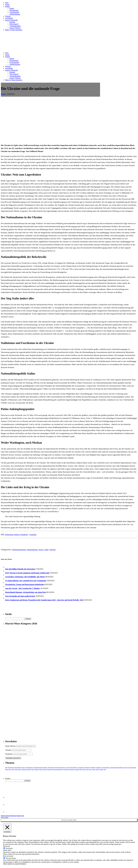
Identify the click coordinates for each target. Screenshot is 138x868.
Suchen (8, 779)
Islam (125, 767)
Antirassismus (51, 767)
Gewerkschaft (14, 12)
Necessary (9, 848)
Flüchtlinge (93, 767)
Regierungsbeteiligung (58, 769)
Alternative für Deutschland (14, 767)
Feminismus (87, 767)
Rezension (72, 769)
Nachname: (9, 754)
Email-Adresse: (11, 746)
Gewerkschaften (105, 767)
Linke (46, 550)
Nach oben (5, 818)
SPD (80, 769)
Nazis (33, 769)
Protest (45, 769)
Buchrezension (62, 767)
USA (105, 769)
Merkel (29, 769)
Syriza (90, 769)
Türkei (97, 769)
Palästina (37, 769)
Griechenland (113, 767)
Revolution (66, 769)
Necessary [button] (7, 846)
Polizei (41, 769)
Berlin (56, 767)
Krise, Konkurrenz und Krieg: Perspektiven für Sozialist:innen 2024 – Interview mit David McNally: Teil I (44, 600)
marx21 (20, 769)
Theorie (8, 16)
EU (77, 767)
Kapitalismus (133, 767)
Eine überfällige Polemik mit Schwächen (20, 569)
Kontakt (12, 22)
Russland (77, 769)
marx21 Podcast (15, 28)
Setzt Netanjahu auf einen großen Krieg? (20, 596)
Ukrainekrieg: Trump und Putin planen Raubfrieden (25, 584)
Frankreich (99, 767)
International (14, 10)
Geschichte (9, 18)
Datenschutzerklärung (8, 816)
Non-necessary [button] (8, 856)
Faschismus (81, 767)
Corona (67, 767)
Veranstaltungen (15, 26)
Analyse (23, 767)
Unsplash (33, 535)
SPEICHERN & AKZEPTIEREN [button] (15, 864)
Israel (128, 767)
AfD (6, 767)
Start (7, 3)
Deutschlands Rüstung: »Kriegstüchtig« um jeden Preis (26, 592)
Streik (83, 769)
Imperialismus (32, 550)
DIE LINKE (73, 767)
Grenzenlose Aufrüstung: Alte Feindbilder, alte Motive (25, 577)
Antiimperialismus (19, 550)
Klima (7, 769)
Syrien (87, 769)
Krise (13, 769)
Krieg (41, 550)
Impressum (20, 816)
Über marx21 (14, 24)
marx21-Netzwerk (11, 20)
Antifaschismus (15, 14)
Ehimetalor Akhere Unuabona (16, 535)
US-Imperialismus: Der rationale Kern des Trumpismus (26, 581)
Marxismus (25, 769)
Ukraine (53, 550)
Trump (94, 769)
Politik (7, 7)
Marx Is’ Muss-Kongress (14, 30)
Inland (12, 8)
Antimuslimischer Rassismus (40, 767)
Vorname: (9, 750)
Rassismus (49, 769)
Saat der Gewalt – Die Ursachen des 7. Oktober (23, 588)
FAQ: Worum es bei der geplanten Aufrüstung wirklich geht (27, 573)
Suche (7, 5)
